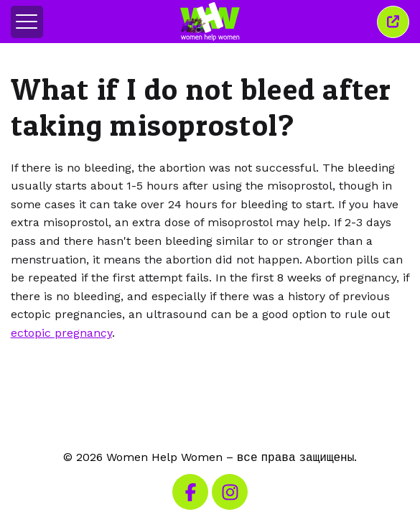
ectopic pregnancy (61, 333)
